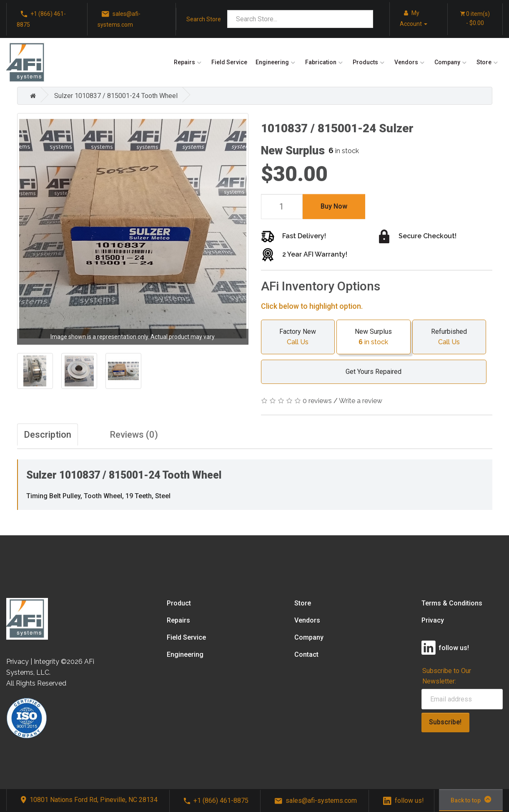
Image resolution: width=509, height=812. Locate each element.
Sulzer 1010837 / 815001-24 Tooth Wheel (116, 96)
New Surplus (374, 338)
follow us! (404, 801)
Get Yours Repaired (369, 372)
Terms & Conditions (452, 603)
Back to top (471, 799)
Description (48, 435)
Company (447, 62)
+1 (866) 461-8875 (41, 19)
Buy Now (334, 206)
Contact (306, 654)
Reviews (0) (134, 435)
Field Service (229, 62)
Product (179, 603)
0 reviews (317, 401)
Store (484, 62)
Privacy (433, 620)
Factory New (298, 338)
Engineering (272, 62)
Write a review (361, 401)
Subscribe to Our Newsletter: (447, 676)
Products (365, 62)
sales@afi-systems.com (119, 19)
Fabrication (321, 62)
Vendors (406, 62)
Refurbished (449, 338)
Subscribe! (445, 722)
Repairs (184, 62)
